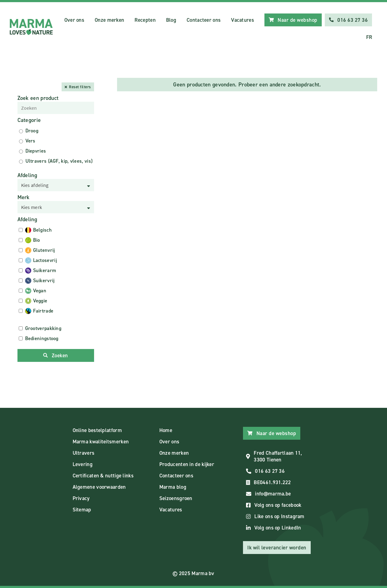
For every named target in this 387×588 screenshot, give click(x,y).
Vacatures (243, 20)
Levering (83, 464)
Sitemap (82, 510)
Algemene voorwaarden (99, 487)
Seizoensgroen (176, 498)
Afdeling (27, 175)
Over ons (74, 20)
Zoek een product (38, 98)
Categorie (29, 120)
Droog (32, 131)
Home (166, 430)
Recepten (145, 20)
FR (369, 37)
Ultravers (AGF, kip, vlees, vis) (59, 161)
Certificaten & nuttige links (103, 476)
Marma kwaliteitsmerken (101, 442)
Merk (24, 197)
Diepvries (36, 151)
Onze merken (109, 20)
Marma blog (173, 487)
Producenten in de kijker (187, 464)
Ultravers (84, 453)
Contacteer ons (204, 20)
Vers (30, 141)
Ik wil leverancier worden (277, 548)
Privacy (81, 498)
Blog (171, 20)
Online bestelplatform (97, 430)
